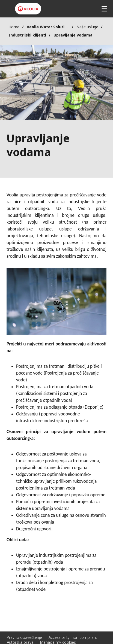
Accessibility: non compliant (73, 637)
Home (14, 27)
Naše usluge (87, 27)
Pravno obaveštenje (24, 637)
